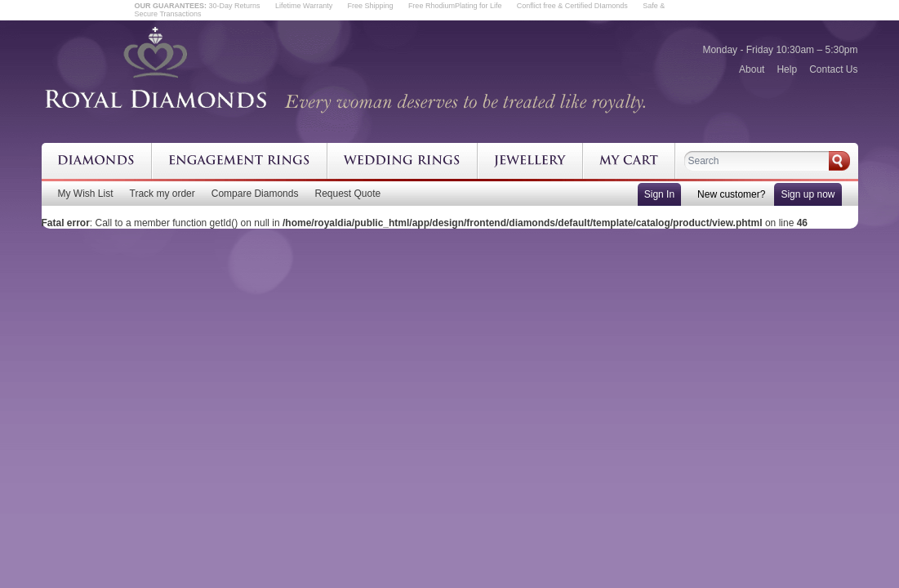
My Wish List (86, 194)
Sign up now (808, 194)
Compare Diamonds (255, 194)
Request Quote (347, 194)
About (752, 69)
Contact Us (833, 69)
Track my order (162, 194)
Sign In (659, 194)
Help (787, 69)
